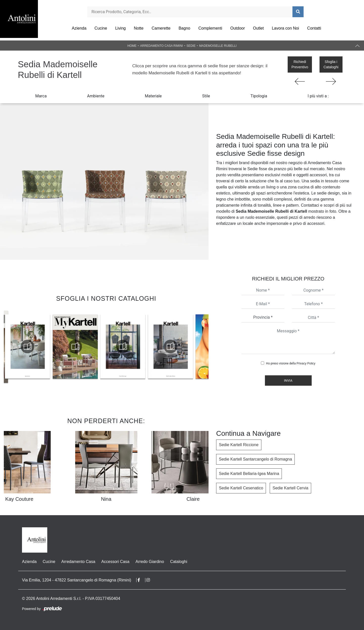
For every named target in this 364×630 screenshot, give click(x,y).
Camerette (161, 28)
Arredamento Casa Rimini (161, 46)
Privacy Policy (306, 363)
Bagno (184, 28)
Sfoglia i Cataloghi (331, 64)
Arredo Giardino (150, 562)
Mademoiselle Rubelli (218, 46)
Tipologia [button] (259, 96)
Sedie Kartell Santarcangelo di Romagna (255, 459)
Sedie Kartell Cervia (290, 488)
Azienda (79, 28)
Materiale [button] (153, 96)
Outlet (258, 28)
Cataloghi (179, 562)
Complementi (210, 28)
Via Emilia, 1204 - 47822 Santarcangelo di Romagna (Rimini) (77, 580)
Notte (139, 28)
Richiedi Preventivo (300, 64)
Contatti (314, 28)
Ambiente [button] (96, 96)
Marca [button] (41, 96)
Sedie (191, 46)
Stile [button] (206, 96)
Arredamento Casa (78, 562)
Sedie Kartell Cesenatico (241, 488)
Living (121, 28)
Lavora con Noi (285, 28)
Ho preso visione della (291, 363)
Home (132, 46)
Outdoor (238, 28)
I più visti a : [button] (318, 96)
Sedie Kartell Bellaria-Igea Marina (249, 474)
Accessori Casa (115, 562)
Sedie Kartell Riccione (239, 445)
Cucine (101, 28)
